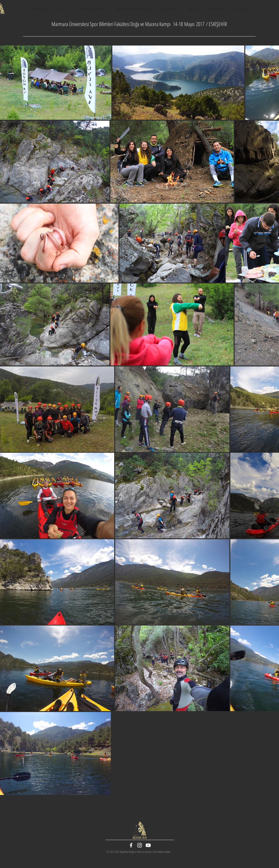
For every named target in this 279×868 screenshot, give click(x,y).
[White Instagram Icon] (140, 845)
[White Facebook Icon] (131, 845)
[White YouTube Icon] (148, 845)
